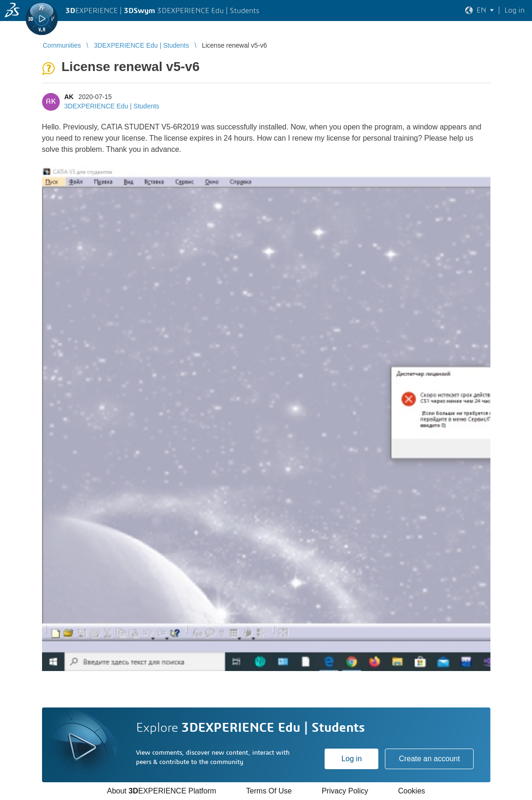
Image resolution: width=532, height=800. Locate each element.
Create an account (429, 759)
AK (69, 97)
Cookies (411, 791)
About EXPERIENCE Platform (162, 791)
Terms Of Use (269, 791)
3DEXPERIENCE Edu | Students (112, 106)
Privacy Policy (345, 791)
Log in (352, 759)
